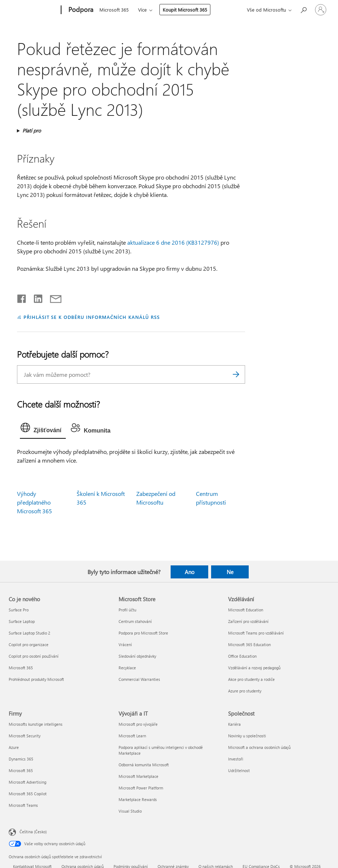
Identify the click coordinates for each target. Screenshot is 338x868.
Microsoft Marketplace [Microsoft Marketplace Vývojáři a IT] (138, 776)
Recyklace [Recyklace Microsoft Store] (127, 668)
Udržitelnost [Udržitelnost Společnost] (239, 770)
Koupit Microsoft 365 (185, 10)
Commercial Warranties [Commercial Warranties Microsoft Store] (139, 679)
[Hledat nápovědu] (303, 9)
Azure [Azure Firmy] (14, 747)
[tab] (43, 429)
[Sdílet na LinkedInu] (35, 297)
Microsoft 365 (114, 10)
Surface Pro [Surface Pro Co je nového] (19, 610)
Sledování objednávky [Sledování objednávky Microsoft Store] (137, 656)
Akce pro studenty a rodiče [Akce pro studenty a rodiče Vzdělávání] (251, 679)
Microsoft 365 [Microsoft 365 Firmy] (21, 770)
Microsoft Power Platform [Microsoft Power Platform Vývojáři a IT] (141, 788)
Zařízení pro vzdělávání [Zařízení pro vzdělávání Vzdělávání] (248, 621)
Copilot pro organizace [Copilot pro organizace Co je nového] (29, 644)
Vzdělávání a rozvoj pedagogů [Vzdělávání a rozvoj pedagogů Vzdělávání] (254, 668)
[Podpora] (80, 10)
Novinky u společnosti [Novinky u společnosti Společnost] (247, 736)
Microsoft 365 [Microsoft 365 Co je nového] (21, 668)
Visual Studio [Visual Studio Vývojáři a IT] (130, 811)
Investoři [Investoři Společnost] (236, 759)
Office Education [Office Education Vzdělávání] (242, 656)
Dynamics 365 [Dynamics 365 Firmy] (21, 759)
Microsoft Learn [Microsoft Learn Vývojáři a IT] (132, 736)
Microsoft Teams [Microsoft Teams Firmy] (23, 805)
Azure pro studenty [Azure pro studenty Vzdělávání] (245, 691)
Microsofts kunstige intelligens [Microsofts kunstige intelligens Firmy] (36, 724)
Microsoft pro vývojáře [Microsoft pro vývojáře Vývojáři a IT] (138, 724)
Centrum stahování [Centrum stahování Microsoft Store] (135, 621)
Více (142, 10)
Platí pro (32, 130)
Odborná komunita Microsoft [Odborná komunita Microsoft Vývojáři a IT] (144, 765)
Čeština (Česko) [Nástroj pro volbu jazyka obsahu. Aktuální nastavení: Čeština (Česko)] (33, 831)
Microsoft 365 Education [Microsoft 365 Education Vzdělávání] (249, 644)
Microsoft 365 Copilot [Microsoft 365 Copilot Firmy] (28, 794)
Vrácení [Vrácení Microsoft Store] (125, 644)
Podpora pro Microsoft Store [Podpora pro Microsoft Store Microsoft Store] (143, 633)
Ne (230, 572)
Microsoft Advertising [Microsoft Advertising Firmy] (27, 782)
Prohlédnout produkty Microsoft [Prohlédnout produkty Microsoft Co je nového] (36, 679)
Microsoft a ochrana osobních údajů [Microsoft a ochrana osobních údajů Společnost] (259, 747)
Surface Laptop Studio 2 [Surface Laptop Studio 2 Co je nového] (29, 633)
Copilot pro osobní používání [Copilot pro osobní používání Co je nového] (34, 656)
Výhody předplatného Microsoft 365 (35, 502)
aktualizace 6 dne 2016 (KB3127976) (173, 242)
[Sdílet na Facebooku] (22, 297)
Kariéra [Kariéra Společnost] (234, 724)
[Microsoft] (33, 10)
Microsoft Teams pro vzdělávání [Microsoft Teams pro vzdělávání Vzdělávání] (256, 633)
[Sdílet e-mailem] (52, 297)
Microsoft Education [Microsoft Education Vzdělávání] (246, 610)
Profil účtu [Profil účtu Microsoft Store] (127, 610)
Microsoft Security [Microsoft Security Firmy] (25, 736)
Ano (190, 572)
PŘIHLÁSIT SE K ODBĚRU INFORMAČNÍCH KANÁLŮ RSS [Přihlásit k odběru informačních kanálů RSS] (92, 317)
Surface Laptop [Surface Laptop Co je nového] (22, 621)
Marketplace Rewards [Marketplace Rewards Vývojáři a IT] (138, 799)
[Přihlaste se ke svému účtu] (321, 10)
